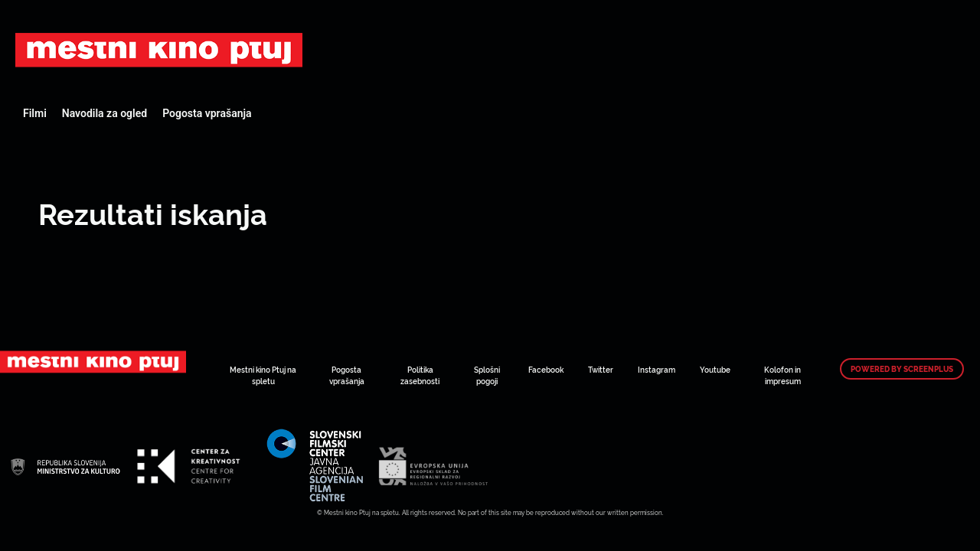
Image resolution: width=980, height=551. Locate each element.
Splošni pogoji (487, 375)
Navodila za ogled (105, 113)
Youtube (715, 369)
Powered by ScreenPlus (902, 369)
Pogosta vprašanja (207, 113)
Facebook (546, 369)
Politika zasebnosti (420, 375)
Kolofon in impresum (782, 375)
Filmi (35, 113)
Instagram (657, 369)
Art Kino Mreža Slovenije (159, 50)
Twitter (601, 369)
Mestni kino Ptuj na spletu (263, 375)
